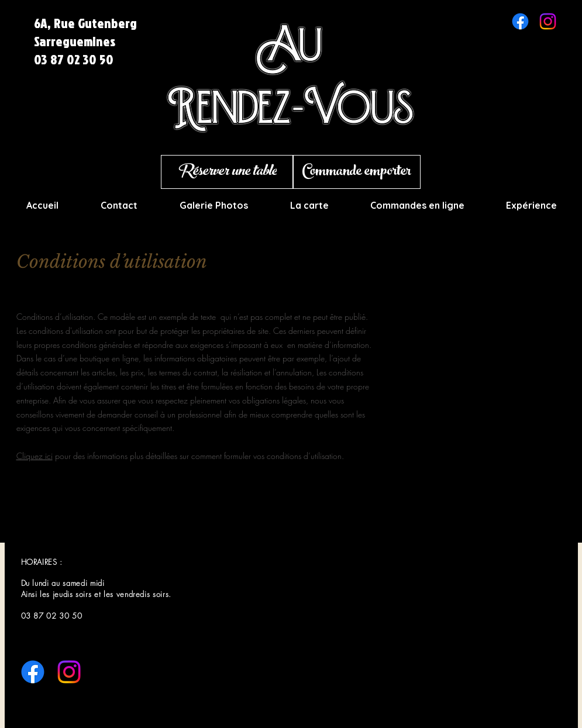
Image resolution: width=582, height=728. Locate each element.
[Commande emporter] (357, 172)
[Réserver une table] (227, 172)
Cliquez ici (35, 456)
